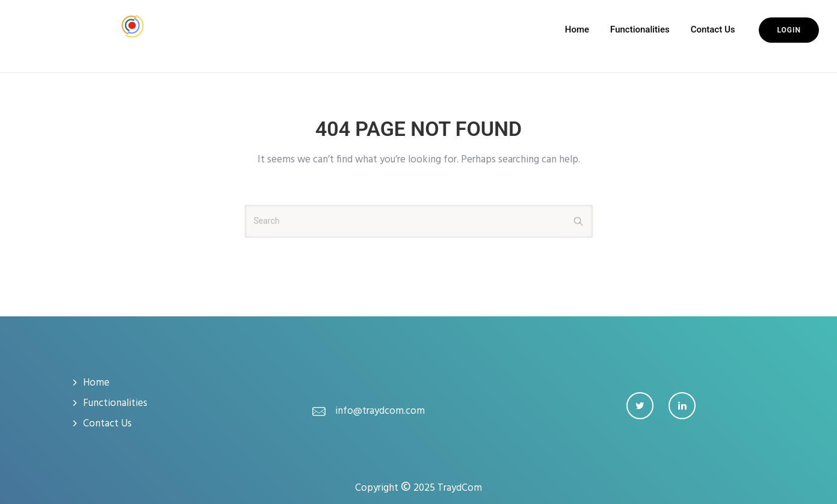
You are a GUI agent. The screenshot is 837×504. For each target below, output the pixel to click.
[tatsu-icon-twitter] (643, 406)
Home (577, 29)
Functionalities (640, 29)
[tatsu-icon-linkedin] (682, 406)
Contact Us (713, 29)
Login (789, 30)
